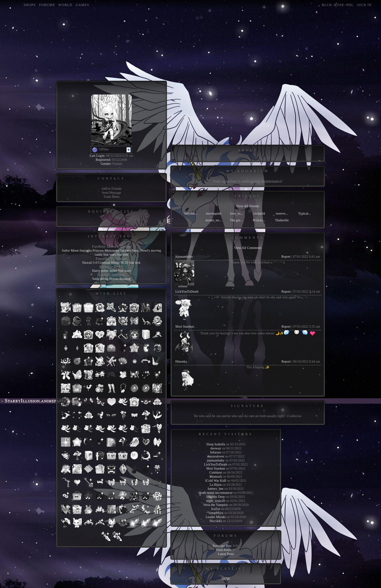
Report (286, 256)
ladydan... (191, 213)
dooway (216, 448)
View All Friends (248, 206)
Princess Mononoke (106, 250)
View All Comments (248, 248)
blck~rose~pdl (338, 5)
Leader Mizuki (216, 517)
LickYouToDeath (187, 291)
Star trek (123, 254)
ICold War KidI (216, 481)
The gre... (236, 220)
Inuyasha (85, 250)
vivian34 (259, 213)
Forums (47, 5)
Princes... (259, 220)
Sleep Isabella (216, 444)
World (65, 5)
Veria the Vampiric (216, 505)
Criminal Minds (109, 263)
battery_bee (216, 489)
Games (82, 5)
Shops (30, 5)
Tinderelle (282, 220)
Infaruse (216, 452)
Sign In (364, 5)
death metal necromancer (216, 493)
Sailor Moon (70, 250)
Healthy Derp (216, 497)
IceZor (216, 509)
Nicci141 (216, 521)
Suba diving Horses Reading (111, 279)
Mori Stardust (185, 326)
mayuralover (216, 456)
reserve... (282, 213)
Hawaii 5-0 (90, 263)
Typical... (304, 213)
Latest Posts (226, 554)
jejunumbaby (184, 256)
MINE (226, 579)
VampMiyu (216, 513)
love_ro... (236, 213)
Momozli (216, 476)
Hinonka (181, 361)
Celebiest (216, 472)
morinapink (214, 213)
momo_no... (214, 220)
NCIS (124, 263)
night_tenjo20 (216, 501)
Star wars (110, 254)
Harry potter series (105, 271)
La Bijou (216, 485)
